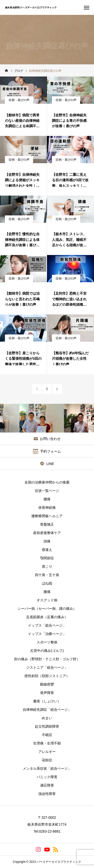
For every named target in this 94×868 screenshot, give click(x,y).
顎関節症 (47, 558)
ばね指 (47, 583)
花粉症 (47, 760)
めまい (47, 718)
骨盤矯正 (47, 524)
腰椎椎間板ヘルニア (47, 516)
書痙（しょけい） (47, 701)
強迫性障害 (47, 794)
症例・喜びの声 (19, 100)
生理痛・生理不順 (47, 743)
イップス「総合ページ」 (47, 625)
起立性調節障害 (47, 726)
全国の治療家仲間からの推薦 (47, 482)
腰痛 (47, 499)
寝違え (47, 550)
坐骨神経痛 (47, 508)
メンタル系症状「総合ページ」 (47, 768)
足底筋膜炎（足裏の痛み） (47, 617)
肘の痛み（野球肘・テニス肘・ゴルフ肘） (47, 659)
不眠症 (47, 735)
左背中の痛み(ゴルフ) (47, 651)
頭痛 (47, 541)
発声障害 (47, 693)
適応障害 (47, 785)
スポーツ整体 (47, 642)
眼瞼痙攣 (47, 684)
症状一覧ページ (47, 491)
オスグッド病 (47, 600)
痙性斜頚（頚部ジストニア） (47, 676)
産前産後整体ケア (47, 533)
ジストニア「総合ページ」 (47, 667)
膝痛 (47, 592)
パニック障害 (47, 777)
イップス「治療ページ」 (47, 634)
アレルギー (47, 752)
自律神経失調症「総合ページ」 (47, 710)
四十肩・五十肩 (47, 575)
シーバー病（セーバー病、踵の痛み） (47, 609)
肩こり (47, 566)
